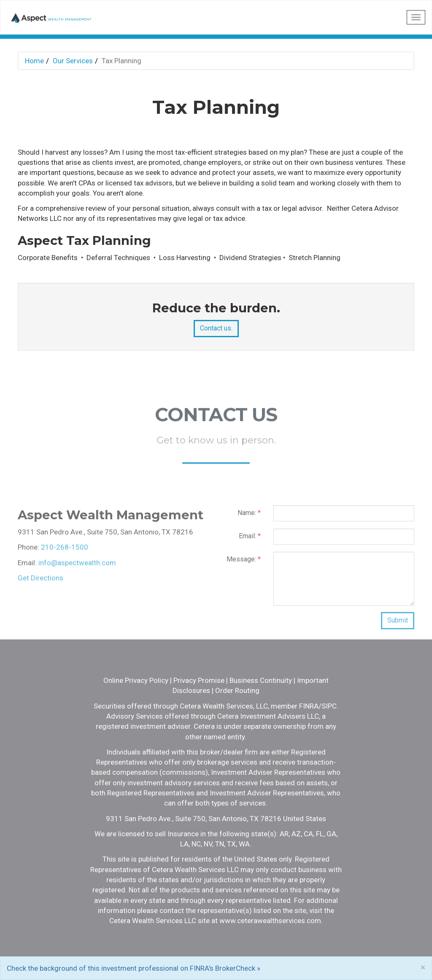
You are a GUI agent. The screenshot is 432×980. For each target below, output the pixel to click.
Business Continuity (261, 680)
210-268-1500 (65, 550)
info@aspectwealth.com (77, 566)
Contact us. (216, 328)
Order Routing (237, 690)
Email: (250, 539)
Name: (249, 516)
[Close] (423, 968)
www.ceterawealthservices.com (270, 921)
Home (34, 61)
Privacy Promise (199, 680)
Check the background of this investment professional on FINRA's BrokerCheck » (134, 968)
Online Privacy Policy (136, 680)
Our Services (73, 61)
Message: (244, 562)
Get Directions (40, 581)
